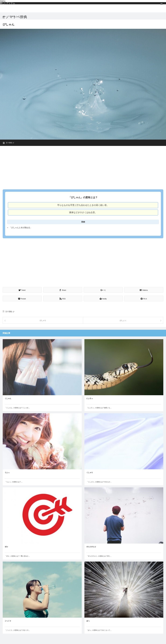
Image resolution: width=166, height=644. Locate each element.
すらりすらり (91, 546)
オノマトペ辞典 (15, 17)
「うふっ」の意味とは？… (14, 482)
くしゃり (90, 472)
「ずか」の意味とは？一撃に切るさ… (17, 556)
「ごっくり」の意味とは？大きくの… (17, 630)
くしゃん (8, 398)
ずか (6, 546)
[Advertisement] (83, 167)
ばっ (88, 620)
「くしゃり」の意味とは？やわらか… (99, 482)
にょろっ (90, 398)
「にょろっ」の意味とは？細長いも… (99, 407)
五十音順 (9, 143)
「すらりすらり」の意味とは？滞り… (99, 556)
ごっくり (8, 620)
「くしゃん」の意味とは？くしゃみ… (17, 407)
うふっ (7, 472)
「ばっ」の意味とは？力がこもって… (99, 630)
